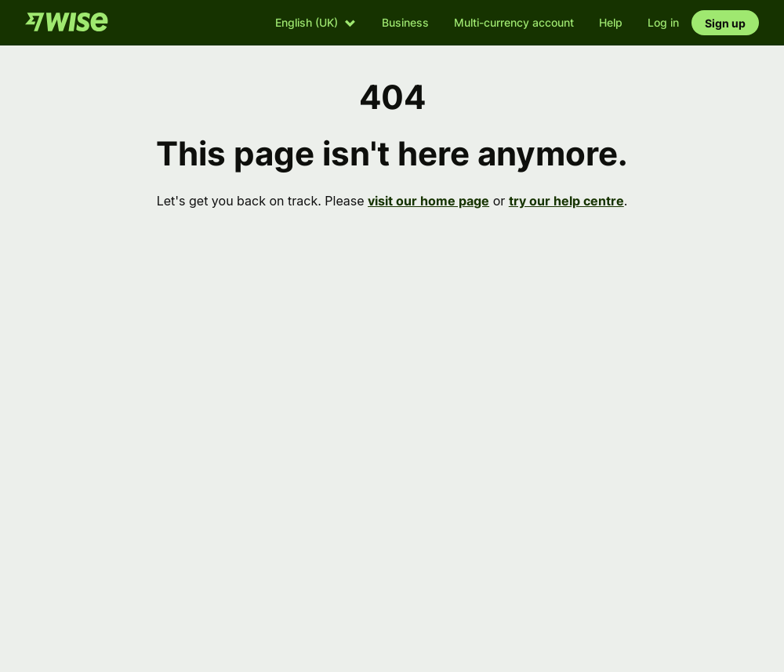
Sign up (725, 23)
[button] (316, 22)
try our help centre (566, 201)
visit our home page (428, 201)
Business (405, 22)
